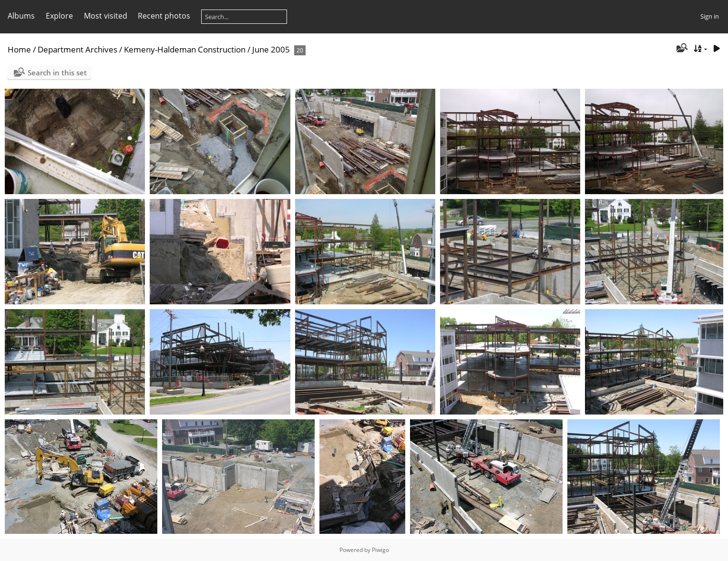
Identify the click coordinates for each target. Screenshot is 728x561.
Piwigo (380, 550)
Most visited (106, 16)
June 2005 (271, 49)
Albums (21, 16)
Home (19, 49)
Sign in (710, 16)
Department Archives (77, 49)
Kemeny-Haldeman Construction (185, 49)
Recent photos (164, 16)
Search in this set (57, 73)
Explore (59, 16)
